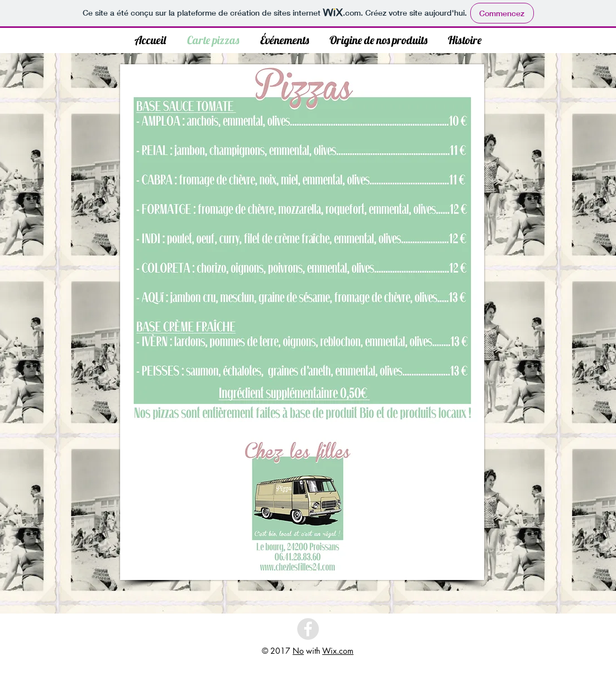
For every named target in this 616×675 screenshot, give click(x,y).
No (298, 651)
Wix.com (338, 651)
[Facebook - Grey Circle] (308, 629)
